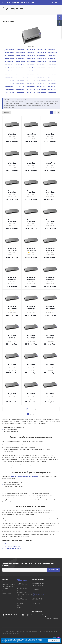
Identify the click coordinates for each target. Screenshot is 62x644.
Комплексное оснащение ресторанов (37, 589)
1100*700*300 (41, 77)
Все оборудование (22, 580)
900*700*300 (20, 77)
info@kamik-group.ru (31, 615)
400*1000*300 (10, 50)
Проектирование (38, 586)
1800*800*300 (31, 92)
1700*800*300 (20, 92)
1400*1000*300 (10, 56)
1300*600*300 (41, 68)
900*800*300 (41, 86)
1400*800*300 (41, 89)
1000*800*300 (52, 86)
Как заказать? (7, 593)
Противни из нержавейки (13, 546)
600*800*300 (9, 86)
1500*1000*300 (20, 56)
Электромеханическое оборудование (25, 595)
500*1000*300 (20, 50)
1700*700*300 (52, 80)
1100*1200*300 (52, 59)
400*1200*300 (31, 56)
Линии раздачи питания (22, 603)
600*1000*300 (31, 50)
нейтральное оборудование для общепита (24, 477)
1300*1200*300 (20, 62)
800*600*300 (41, 65)
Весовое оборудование (22, 599)
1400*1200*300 (31, 62)
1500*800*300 (52, 89)
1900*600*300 (52, 71)
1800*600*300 (41, 71)
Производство (7, 582)
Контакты (5, 591)
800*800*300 (31, 86)
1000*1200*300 (41, 59)
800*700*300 (9, 77)
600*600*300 (20, 65)
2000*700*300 (31, 83)
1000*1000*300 (20, 53)
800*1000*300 (52, 50)
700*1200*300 (10, 59)
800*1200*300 (20, 59)
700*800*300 (20, 86)
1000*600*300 (10, 68)
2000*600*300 (10, 74)
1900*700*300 (20, 83)
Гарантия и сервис (9, 584)
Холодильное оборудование (22, 588)
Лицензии (6, 589)
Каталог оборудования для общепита (38, 595)
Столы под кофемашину (12, 544)
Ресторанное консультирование (38, 583)
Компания (6, 579)
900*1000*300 (10, 53)
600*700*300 (41, 74)
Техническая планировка (36, 603)
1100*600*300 (20, 68)
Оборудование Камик (22, 606)
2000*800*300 (52, 92)
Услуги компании (38, 579)
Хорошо (54, 641)
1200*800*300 (20, 89)
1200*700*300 (52, 77)
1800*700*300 (10, 83)
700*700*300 (52, 74)
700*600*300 (31, 65)
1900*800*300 (41, 92)
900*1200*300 (31, 59)
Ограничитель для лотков (13, 548)
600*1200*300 (52, 56)
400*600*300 (52, 62)
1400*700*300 (20, 80)
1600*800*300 (10, 92)
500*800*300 (52, 83)
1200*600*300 (31, 68)
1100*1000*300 (31, 53)
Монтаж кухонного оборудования (38, 599)
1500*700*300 (31, 80)
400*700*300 (20, 74)
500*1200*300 (41, 56)
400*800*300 (41, 83)
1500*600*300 (10, 71)
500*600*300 (9, 65)
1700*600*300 (31, 71)
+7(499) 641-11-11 (11, 615)
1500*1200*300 (41, 62)
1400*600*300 (52, 68)
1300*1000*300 (52, 53)
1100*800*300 (9, 89)
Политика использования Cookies (26, 642)
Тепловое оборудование (22, 584)
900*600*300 (52, 65)
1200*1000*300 (41, 53)
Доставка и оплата (8, 586)
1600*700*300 (41, 80)
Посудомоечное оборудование (23, 591)
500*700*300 (31, 74)
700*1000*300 (41, 50)
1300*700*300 (10, 80)
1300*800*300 (31, 89)
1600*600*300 (20, 71)
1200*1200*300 (10, 62)
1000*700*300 (31, 77)
